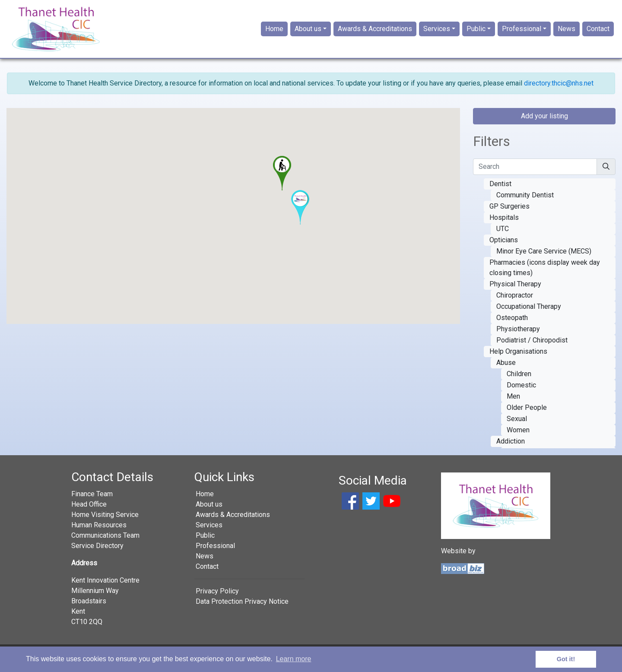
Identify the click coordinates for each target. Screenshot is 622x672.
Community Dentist (525, 200)
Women (518, 435)
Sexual (517, 424)
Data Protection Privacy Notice (242, 607)
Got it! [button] (566, 659)
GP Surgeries (509, 211)
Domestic (521, 390)
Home (274, 32)
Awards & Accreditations (375, 32)
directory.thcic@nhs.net (559, 89)
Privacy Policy (217, 597)
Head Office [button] (89, 510)
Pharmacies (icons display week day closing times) (545, 273)
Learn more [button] (294, 659)
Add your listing (544, 122)
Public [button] (476, 32)
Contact (598, 32)
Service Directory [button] (97, 551)
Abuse (506, 368)
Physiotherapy (518, 334)
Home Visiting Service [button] (105, 520)
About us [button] (308, 32)
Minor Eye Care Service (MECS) (544, 256)
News (566, 32)
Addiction (511, 446)
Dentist (500, 189)
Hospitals (504, 223)
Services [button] (437, 32)
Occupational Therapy (529, 312)
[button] (282, 179)
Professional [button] (522, 32)
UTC (503, 234)
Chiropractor (515, 300)
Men (513, 401)
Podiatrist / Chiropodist (532, 345)
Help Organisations (518, 357)
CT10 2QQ (87, 627)
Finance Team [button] (92, 499)
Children (519, 379)
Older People (527, 413)
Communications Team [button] (105, 541)
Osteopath (512, 323)
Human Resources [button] (99, 531)
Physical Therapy (515, 289)
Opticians (504, 245)
